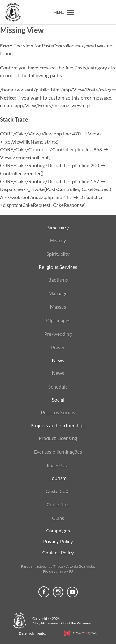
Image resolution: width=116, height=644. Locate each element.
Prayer (58, 347)
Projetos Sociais (58, 412)
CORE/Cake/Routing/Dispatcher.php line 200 (50, 165)
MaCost (54, 633)
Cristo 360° (58, 491)
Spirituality (58, 254)
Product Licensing (58, 438)
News (58, 373)
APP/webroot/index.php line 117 (36, 197)
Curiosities (58, 504)
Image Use (58, 465)
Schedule (58, 386)
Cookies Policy (58, 552)
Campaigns (58, 530)
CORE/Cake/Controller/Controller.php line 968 (51, 149)
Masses (58, 306)
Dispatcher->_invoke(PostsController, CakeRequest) (56, 189)
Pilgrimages (58, 320)
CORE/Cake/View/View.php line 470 (40, 133)
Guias (58, 518)
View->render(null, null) (25, 157)
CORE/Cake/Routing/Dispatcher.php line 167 (50, 181)
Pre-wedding (58, 334)
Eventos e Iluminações (58, 452)
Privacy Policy (58, 541)
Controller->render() (22, 173)
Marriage (58, 293)
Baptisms (58, 280)
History (58, 240)
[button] (70, 12)
